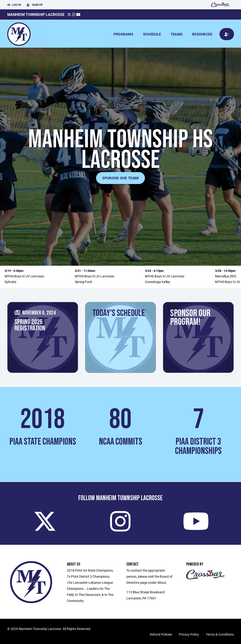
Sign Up (35, 5)
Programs (123, 34)
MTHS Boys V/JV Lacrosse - (25, 276)
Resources (202, 34)
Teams (176, 34)
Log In (14, 5)
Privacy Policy (189, 634)
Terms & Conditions (220, 634)
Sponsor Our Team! (120, 178)
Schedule (152, 34)
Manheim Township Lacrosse (36, 14)
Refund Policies (161, 634)
